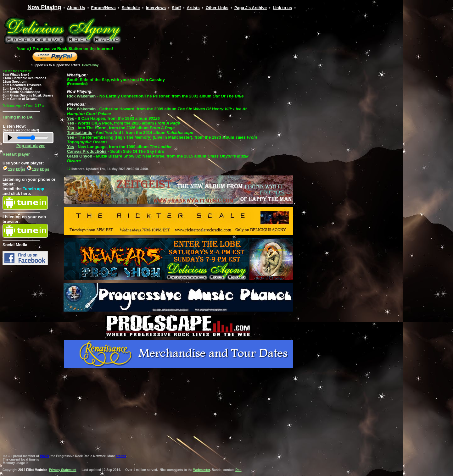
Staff (176, 8)
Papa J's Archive (251, 8)
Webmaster (201, 470)
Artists (193, 8)
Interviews (156, 8)
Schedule (131, 8)
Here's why (90, 65)
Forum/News (103, 8)
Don (238, 470)
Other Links (217, 8)
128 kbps (14, 169)
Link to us (282, 8)
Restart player (16, 154)
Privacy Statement (63, 470)
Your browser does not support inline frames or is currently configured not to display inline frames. (178, 41)
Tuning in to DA (18, 117)
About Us (76, 8)
